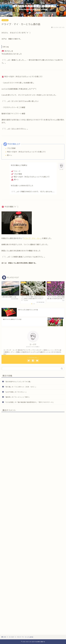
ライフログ (5, 20)
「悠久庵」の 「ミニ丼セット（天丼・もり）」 (20, 387)
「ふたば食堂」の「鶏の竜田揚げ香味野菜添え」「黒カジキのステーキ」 (29, 402)
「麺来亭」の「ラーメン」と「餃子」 (17, 397)
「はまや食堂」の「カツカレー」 (16, 392)
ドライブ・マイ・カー (32, 238)
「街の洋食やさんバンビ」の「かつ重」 (18, 382)
